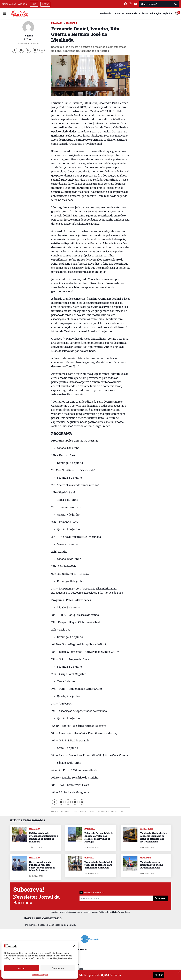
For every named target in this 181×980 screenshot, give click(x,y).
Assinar (159, 975)
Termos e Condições (40, 975)
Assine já (23, 4)
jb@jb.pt (28, 39)
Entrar (45, 4)
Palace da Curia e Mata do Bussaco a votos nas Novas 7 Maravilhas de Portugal (99, 837)
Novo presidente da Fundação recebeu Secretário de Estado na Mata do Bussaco (42, 866)
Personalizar (58, 968)
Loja (34, 4)
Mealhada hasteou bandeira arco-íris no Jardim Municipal (151, 865)
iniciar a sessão (39, 925)
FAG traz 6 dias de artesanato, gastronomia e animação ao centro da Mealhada (44, 837)
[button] (74, 946)
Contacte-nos (9, 4)
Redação (28, 36)
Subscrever (160, 898)
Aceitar (22, 968)
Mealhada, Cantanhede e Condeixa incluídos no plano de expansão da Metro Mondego (154, 837)
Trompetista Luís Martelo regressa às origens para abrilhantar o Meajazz (99, 865)
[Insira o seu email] (116, 898)
